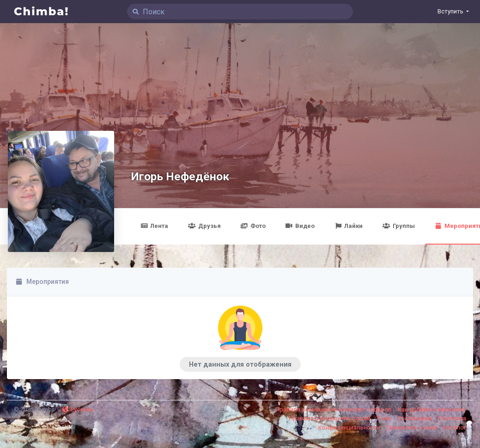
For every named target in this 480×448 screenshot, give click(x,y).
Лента (154, 226)
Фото (253, 226)
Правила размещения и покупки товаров (334, 409)
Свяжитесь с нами (412, 427)
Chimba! (42, 11)
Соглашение (416, 418)
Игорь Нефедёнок (180, 176)
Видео (300, 226)
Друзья (204, 226)
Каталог (455, 427)
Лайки (349, 226)
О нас (385, 418)
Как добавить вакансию (432, 409)
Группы (398, 226)
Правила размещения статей (330, 418)
